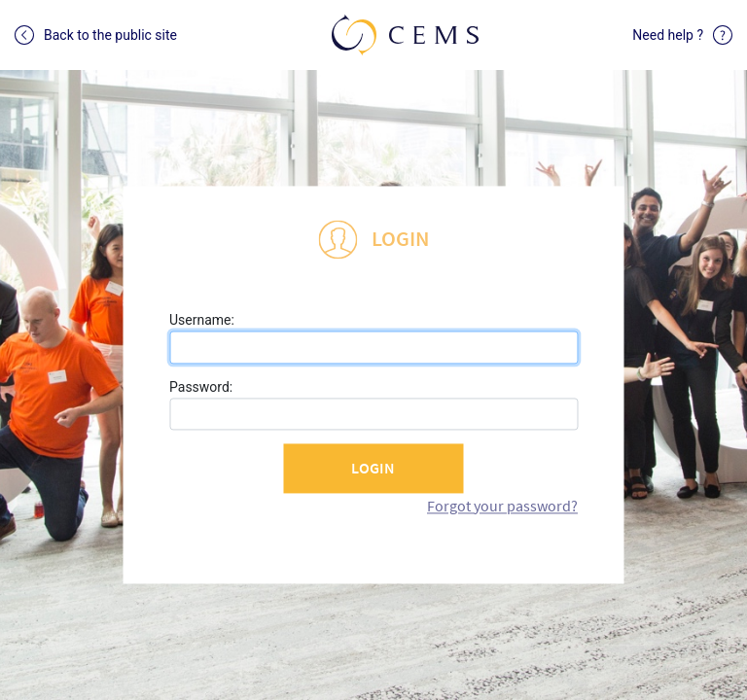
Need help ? (682, 35)
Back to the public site (96, 35)
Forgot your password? (502, 506)
